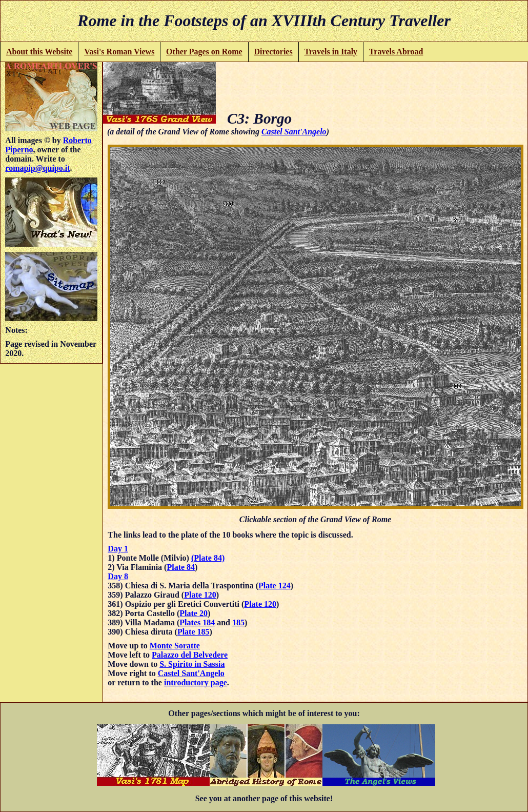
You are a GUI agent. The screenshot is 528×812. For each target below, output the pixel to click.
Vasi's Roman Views (119, 52)
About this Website (39, 52)
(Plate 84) (208, 558)
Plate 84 (181, 567)
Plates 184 (197, 622)
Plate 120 (200, 595)
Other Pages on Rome (204, 52)
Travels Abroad (396, 52)
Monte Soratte (175, 646)
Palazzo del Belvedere (190, 655)
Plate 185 (194, 632)
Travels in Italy (331, 52)
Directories (273, 52)
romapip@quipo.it (37, 168)
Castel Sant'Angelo (294, 132)
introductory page (196, 682)
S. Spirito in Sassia (192, 664)
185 (238, 622)
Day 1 (118, 549)
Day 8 (118, 576)
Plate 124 (275, 586)
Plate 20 (194, 613)
